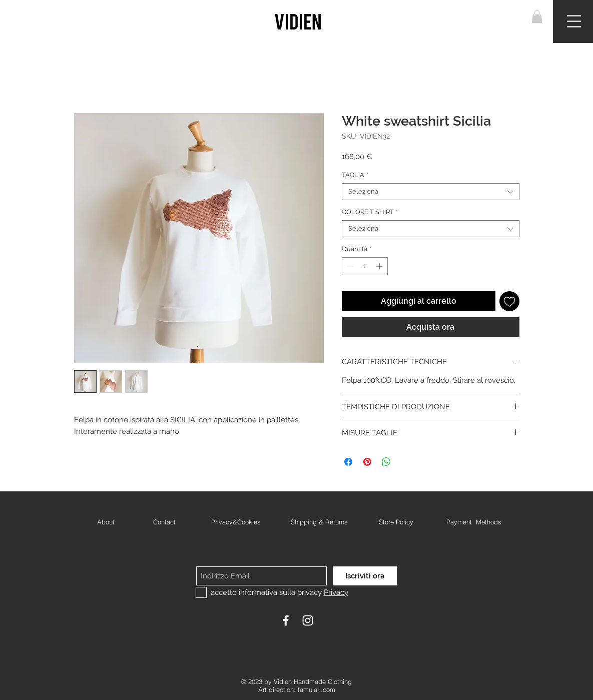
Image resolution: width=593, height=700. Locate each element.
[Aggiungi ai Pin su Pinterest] (367, 462)
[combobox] (431, 192)
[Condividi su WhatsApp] (386, 462)
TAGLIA (355, 175)
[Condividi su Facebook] (348, 462)
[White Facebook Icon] (286, 620)
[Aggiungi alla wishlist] (509, 301)
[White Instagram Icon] (308, 620)
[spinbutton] (365, 266)
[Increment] (380, 266)
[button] (537, 17)
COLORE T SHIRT (370, 212)
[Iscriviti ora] (365, 576)
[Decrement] (349, 266)
